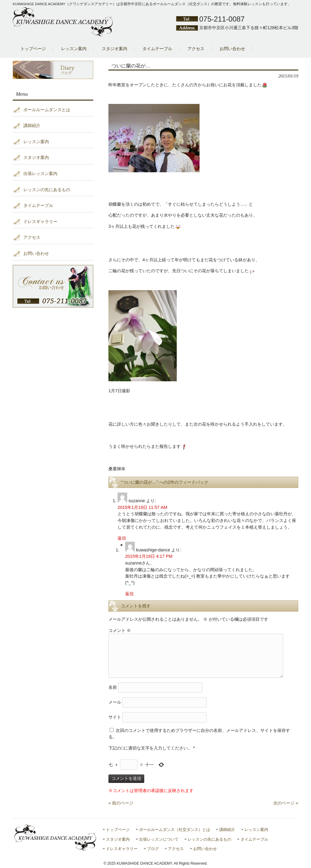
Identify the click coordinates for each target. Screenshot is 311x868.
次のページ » (286, 803)
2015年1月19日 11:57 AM (142, 507)
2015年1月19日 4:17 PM (149, 556)
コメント (120, 630)
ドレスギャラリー (40, 221)
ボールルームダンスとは (47, 110)
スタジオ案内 (36, 157)
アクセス (32, 237)
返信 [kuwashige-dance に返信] (129, 594)
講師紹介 (32, 125)
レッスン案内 (36, 142)
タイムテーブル (38, 205)
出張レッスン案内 (40, 173)
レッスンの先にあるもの (47, 190)
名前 (113, 687)
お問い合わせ (36, 253)
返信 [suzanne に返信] (122, 538)
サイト (115, 717)
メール (115, 702)
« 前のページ (121, 803)
